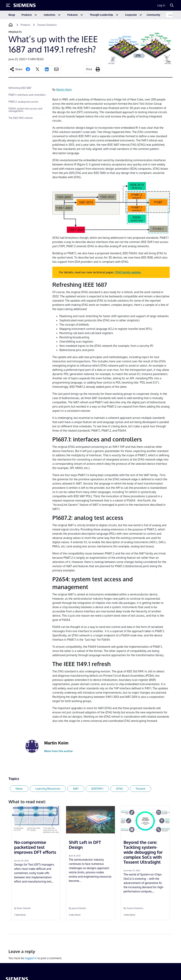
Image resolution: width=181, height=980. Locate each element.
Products (27, 15)
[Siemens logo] (25, 5)
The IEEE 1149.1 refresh (21, 118)
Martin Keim (64, 90)
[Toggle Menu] (8, 5)
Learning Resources (48, 789)
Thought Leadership (101, 15)
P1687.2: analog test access (23, 102)
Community (154, 15)
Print (89, 69)
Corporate (131, 15)
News (19, 789)
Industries (50, 15)
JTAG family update (128, 272)
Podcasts (73, 15)
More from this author (59, 751)
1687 (76, 789)
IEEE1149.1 (97, 789)
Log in (161, 5)
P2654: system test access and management (25, 110)
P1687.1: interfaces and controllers (27, 95)
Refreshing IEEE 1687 (20, 88)
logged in (31, 958)
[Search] (172, 5)
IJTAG (119, 789)
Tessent (140, 789)
